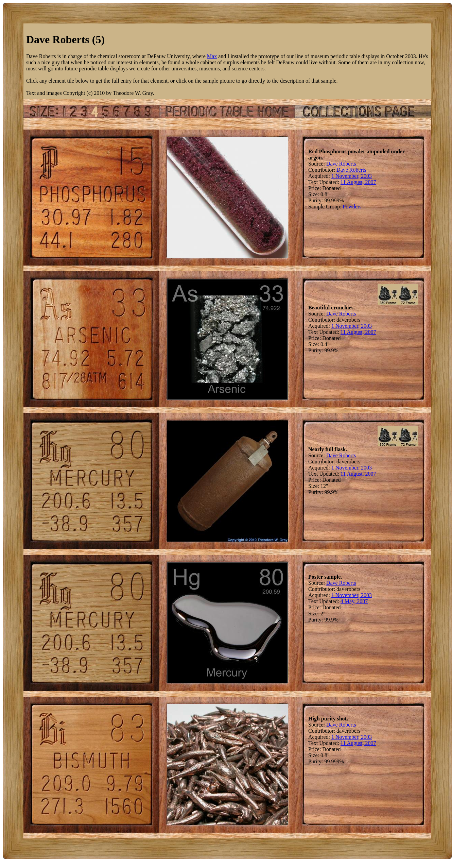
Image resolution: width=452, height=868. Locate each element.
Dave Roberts (341, 164)
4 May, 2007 (354, 601)
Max (212, 56)
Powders (352, 207)
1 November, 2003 (352, 176)
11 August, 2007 (358, 182)
